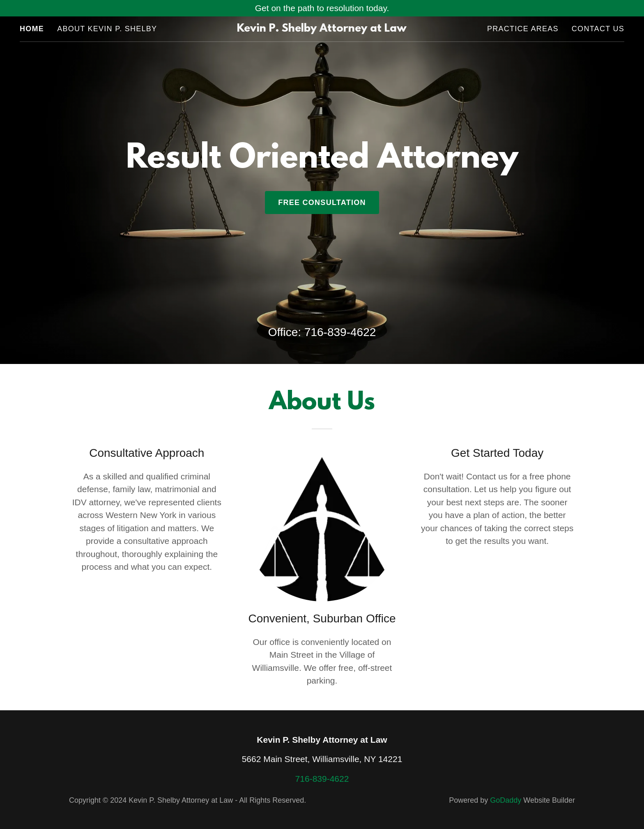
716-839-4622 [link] (340, 332)
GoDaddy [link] (506, 800)
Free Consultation (322, 203)
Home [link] (32, 29)
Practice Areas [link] (523, 29)
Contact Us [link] (598, 29)
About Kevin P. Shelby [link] (107, 29)
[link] (322, 29)
